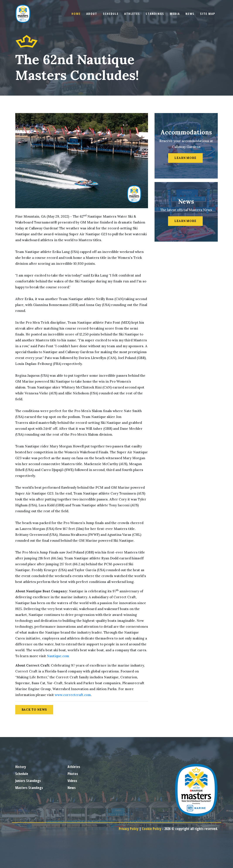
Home (76, 14)
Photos (73, 774)
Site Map (208, 14)
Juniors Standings (28, 781)
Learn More (185, 158)
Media (175, 14)
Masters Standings (29, 788)
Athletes (132, 14)
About (92, 14)
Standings (155, 14)
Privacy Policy (129, 829)
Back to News (34, 710)
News (190, 14)
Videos (72, 781)
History (21, 767)
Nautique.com (58, 656)
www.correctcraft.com (73, 695)
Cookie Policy (152, 829)
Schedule (111, 14)
